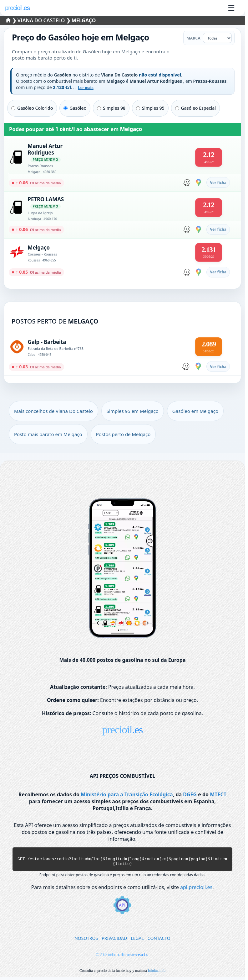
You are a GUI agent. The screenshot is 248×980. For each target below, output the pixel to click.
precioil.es (123, 730)
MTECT (218, 794)
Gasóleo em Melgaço (195, 411)
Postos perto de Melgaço (123, 434)
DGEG (190, 794)
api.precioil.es (196, 890)
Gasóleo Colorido (32, 108)
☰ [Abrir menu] (231, 8)
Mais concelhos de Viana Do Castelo (53, 411)
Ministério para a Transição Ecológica (127, 794)
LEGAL (137, 941)
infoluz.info (157, 973)
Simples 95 (150, 108)
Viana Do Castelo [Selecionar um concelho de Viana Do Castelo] (42, 20)
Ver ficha (218, 183)
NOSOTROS (86, 941)
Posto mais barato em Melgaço (48, 434)
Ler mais (86, 88)
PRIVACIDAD (114, 941)
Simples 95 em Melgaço (133, 411)
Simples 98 (111, 108)
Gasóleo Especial (195, 108)
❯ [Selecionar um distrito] (12, 20)
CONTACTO (159, 941)
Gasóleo (75, 108)
